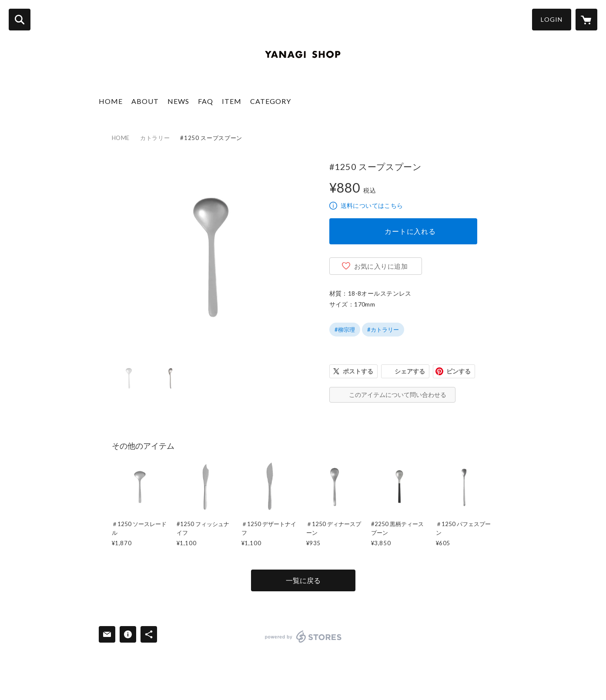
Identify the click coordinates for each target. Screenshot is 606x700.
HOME (111, 101)
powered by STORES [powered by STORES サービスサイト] (303, 637)
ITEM (232, 101)
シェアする (410, 371)
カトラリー (155, 138)
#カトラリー (383, 330)
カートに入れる (410, 231)
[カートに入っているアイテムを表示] (586, 20)
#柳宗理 (345, 330)
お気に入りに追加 (381, 266)
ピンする (459, 371)
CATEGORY (271, 101)
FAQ (206, 101)
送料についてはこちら (372, 205)
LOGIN (552, 19)
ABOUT (145, 101)
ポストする (358, 371)
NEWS (178, 101)
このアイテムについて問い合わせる (398, 395)
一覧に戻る (303, 580)
